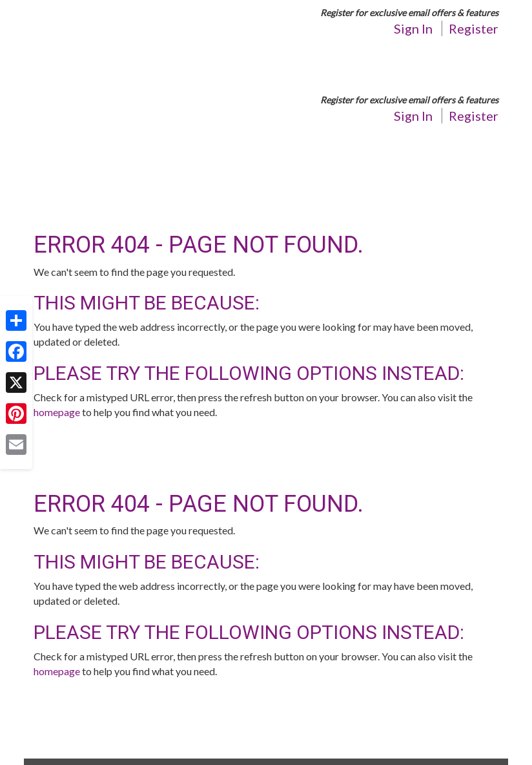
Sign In (413, 28)
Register (474, 28)
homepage (57, 412)
